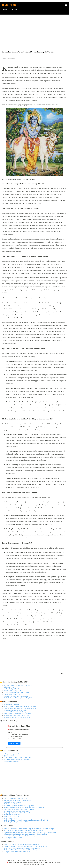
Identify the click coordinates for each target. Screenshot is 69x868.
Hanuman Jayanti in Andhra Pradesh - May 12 (18, 800)
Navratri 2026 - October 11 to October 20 (16, 811)
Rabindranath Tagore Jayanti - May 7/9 (15, 799)
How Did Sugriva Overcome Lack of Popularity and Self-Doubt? (23, 830)
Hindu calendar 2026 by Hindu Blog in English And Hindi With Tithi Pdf (26, 820)
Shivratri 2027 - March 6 (11, 816)
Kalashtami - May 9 (10, 687)
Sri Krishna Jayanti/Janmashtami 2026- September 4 (19, 806)
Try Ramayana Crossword (11, 761)
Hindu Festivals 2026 (10, 818)
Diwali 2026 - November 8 (12, 815)
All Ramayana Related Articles (13, 838)
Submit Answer (14, 743)
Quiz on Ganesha (9, 756)
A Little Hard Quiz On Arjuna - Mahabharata (17, 758)
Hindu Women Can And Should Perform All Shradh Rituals (22, 848)
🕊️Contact (13, 9)
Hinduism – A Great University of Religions (17, 717)
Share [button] (63, 674)
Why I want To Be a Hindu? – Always (15, 712)
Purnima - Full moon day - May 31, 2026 (16, 696)
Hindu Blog (9, 5)
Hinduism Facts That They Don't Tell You (16, 715)
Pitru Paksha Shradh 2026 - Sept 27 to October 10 (19, 809)
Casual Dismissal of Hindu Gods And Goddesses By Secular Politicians (25, 846)
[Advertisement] (34, 29)
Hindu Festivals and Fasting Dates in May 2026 (18, 698)
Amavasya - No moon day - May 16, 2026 (16, 692)
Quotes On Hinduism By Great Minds (15, 710)
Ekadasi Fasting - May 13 (11, 689)
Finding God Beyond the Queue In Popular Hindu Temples (21, 845)
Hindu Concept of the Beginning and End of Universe (20, 706)
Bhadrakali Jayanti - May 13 (12, 802)
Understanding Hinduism (11, 705)
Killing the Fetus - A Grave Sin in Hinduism (17, 852)
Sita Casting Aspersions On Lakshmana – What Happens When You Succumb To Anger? (30, 832)
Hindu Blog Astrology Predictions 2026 (16, 822)
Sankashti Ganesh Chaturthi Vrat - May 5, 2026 (18, 685)
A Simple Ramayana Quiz (11, 754)
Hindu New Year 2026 (10, 804)
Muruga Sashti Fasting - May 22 (13, 694)
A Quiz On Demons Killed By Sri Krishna (16, 759)
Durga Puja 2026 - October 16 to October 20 (17, 813)
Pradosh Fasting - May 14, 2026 (13, 691)
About (4, 9)
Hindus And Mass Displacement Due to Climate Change (21, 850)
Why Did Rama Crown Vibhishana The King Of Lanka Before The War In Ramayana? (30, 829)
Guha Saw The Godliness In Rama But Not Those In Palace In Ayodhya (25, 834)
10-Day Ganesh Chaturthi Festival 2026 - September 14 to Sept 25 (24, 807)
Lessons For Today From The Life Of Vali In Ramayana (20, 836)
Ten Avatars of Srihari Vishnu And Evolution (17, 714)
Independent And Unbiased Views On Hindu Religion (20, 708)
